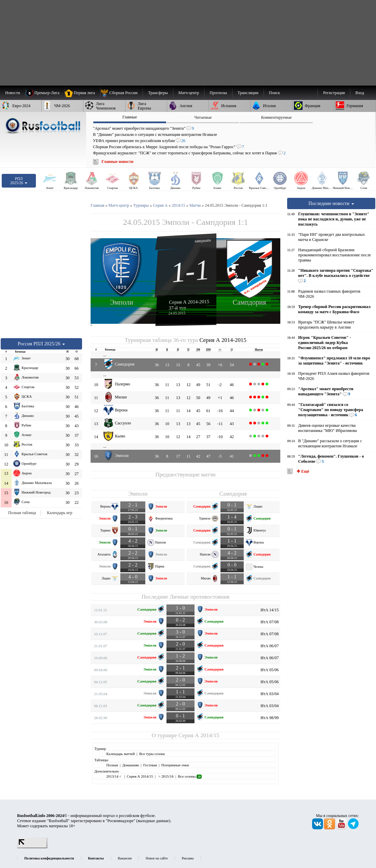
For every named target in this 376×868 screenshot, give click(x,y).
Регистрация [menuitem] (334, 93)
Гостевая (150, 765)
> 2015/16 (166, 776)
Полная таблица (22, 513)
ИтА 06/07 (270, 646)
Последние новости (331, 203)
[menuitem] (122, 93)
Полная (112, 765)
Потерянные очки (175, 765)
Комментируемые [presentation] (277, 117)
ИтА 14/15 (270, 610)
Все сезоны (190, 776)
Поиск (274, 93)
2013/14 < (114, 776)
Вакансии (125, 858)
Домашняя (131, 765)
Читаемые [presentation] (203, 117)
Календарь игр (59, 513)
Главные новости (117, 162)
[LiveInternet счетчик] (32, 847)
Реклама (188, 858)
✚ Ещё (302, 471)
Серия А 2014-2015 (189, 302)
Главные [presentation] (130, 117)
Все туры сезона (152, 754)
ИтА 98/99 (270, 718)
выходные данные (153, 821)
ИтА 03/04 (270, 694)
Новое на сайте (157, 858)
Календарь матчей (120, 754)
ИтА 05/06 (270, 670)
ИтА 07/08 (270, 622)
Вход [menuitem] (360, 93)
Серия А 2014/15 (199, 735)
